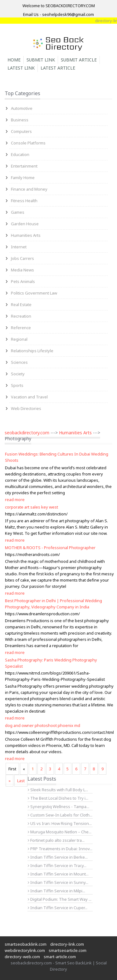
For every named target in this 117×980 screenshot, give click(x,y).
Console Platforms (28, 143)
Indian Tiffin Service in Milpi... (56, 891)
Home (14, 60)
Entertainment (24, 166)
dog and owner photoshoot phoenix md (43, 725)
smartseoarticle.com (68, 950)
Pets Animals (23, 281)
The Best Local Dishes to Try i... (58, 798)
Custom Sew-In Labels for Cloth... (60, 815)
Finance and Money (29, 189)
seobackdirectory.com (27, 433)
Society (18, 374)
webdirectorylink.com (25, 950)
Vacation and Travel (29, 397)
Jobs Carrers (22, 258)
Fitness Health (24, 201)
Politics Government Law (34, 293)
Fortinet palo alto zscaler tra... (56, 840)
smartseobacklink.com (26, 944)
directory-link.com (67, 944)
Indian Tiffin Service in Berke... (58, 857)
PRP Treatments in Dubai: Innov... (60, 849)
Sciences (19, 362)
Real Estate (21, 305)
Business (20, 120)
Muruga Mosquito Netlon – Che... (60, 832)
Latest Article (58, 68)
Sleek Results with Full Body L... (58, 790)
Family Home (23, 178)
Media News (22, 270)
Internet (19, 247)
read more (15, 500)
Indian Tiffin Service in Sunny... (58, 882)
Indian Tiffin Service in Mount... (58, 874)
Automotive (22, 108)
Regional (19, 339)
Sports (17, 385)
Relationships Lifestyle (32, 351)
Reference (21, 328)
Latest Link (21, 68)
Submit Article (79, 60)
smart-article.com (60, 957)
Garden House (25, 224)
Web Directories (26, 408)
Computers (21, 131)
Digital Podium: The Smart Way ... (60, 899)
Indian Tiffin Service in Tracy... (57, 865)
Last (21, 781)
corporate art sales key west (32, 507)
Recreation (21, 316)
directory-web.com (22, 957)
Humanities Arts (26, 235)
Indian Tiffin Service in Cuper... (58, 908)
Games (18, 212)
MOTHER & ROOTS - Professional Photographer (50, 548)
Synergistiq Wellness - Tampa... (58, 807)
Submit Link (41, 60)
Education (20, 154)
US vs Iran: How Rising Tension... (60, 823)
